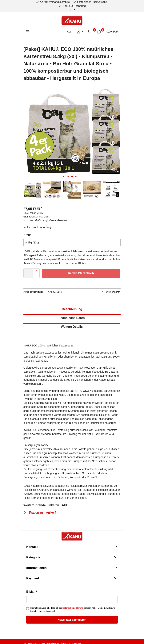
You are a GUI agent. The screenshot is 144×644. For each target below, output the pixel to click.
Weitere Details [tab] (72, 327)
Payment (72, 578)
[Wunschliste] (90, 32)
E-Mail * (32, 592)
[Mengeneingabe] (28, 273)
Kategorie (72, 557)
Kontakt (72, 547)
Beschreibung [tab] (72, 309)
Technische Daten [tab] (72, 318)
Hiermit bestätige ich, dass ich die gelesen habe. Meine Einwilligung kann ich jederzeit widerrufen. (73, 610)
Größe (27, 235)
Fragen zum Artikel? (43, 513)
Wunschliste (111, 292)
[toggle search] (69, 32)
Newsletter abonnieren (72, 620)
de (71, 10)
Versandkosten (58, 220)
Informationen (72, 568)
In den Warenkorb (81, 273)
